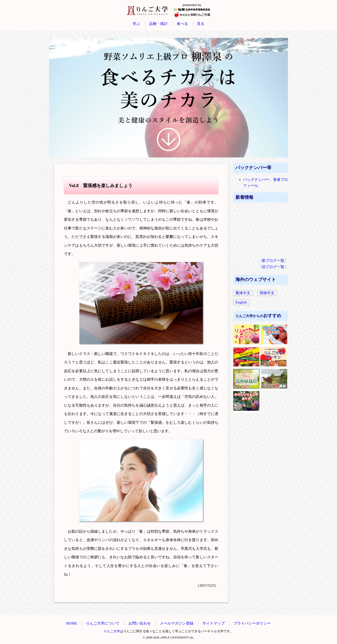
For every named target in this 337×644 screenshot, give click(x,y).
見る (201, 24)
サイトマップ (214, 623)
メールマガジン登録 (177, 623)
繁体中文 (243, 293)
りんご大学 (112, 631)
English (241, 302)
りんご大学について (103, 623)
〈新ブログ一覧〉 (273, 261)
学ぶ (136, 24)
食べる (182, 24)
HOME (72, 623)
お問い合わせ (140, 623)
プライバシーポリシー (252, 623)
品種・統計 (158, 24)
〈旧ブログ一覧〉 (273, 267)
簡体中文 (267, 293)
